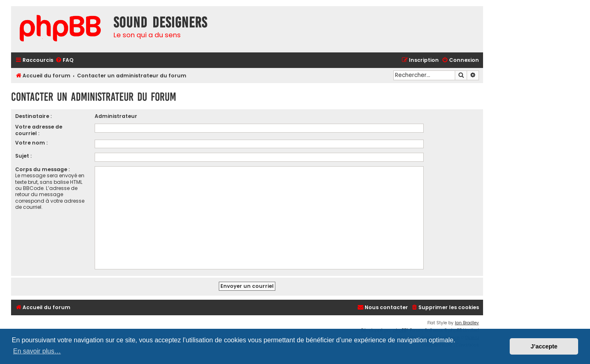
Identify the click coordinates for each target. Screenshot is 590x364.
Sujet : (23, 156)
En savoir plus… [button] (37, 351)
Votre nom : (31, 143)
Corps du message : (42, 169)
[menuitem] (64, 60)
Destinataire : (33, 116)
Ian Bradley (467, 323)
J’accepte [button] (544, 346)
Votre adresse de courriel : (39, 130)
